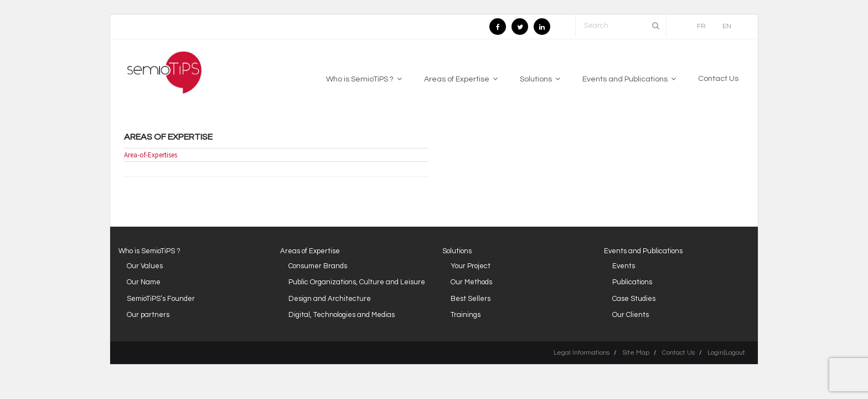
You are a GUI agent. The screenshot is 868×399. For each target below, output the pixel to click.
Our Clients (631, 315)
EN (727, 26)
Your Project (471, 266)
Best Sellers (471, 299)
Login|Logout (726, 353)
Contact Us (678, 353)
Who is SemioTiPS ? (149, 251)
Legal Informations (582, 353)
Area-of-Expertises (151, 155)
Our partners (148, 315)
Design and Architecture (330, 299)
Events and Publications (643, 251)
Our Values (145, 266)
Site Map (636, 353)
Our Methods (471, 282)
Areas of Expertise (168, 137)
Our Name (144, 282)
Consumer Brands (318, 266)
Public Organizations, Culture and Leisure (357, 282)
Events (624, 266)
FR (701, 26)
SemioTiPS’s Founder (161, 299)
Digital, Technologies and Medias (342, 315)
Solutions (457, 251)
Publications (632, 282)
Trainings (466, 315)
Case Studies (634, 299)
